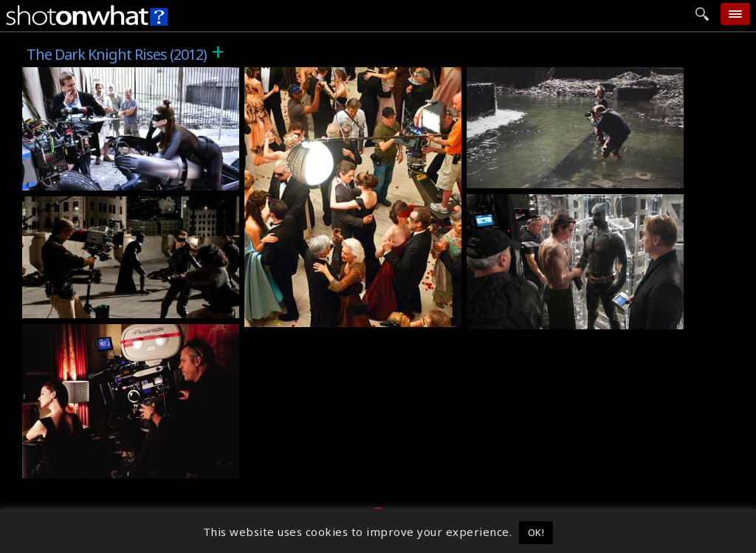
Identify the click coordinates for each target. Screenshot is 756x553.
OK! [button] (536, 532)
